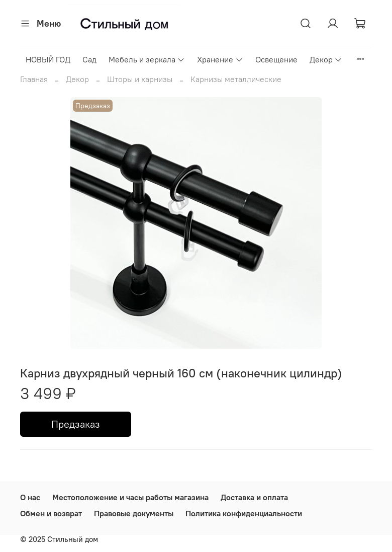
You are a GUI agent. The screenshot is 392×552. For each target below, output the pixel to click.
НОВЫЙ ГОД (48, 59)
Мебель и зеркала (147, 59)
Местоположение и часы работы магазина (130, 497)
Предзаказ (76, 424)
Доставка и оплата (254, 497)
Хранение (220, 59)
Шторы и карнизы (140, 79)
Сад (89, 59)
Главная (34, 79)
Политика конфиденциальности (244, 513)
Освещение (276, 59)
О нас (30, 497)
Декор (326, 59)
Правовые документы (134, 513)
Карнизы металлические (236, 79)
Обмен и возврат (51, 513)
